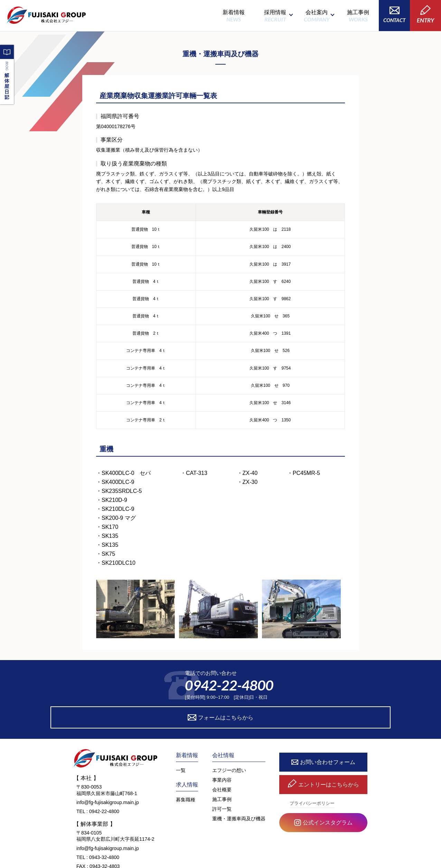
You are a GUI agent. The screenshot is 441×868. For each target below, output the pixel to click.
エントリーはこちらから (323, 756)
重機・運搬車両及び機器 (239, 790)
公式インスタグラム (323, 794)
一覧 (181, 741)
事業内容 (222, 751)
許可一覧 (222, 780)
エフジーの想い (229, 741)
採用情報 (275, 16)
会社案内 (317, 16)
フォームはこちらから (284, 688)
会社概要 (222, 761)
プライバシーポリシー (312, 774)
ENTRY (425, 15)
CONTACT (394, 15)
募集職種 (186, 771)
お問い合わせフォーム (323, 733)
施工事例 (358, 16)
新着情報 (234, 16)
